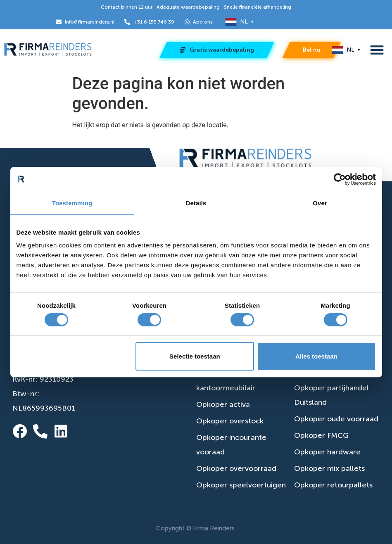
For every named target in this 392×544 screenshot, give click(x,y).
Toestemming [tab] (72, 203)
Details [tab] (196, 203)
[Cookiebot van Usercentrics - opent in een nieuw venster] (340, 179)
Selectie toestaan (195, 356)
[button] (377, 50)
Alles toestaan (316, 356)
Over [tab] (320, 203)
